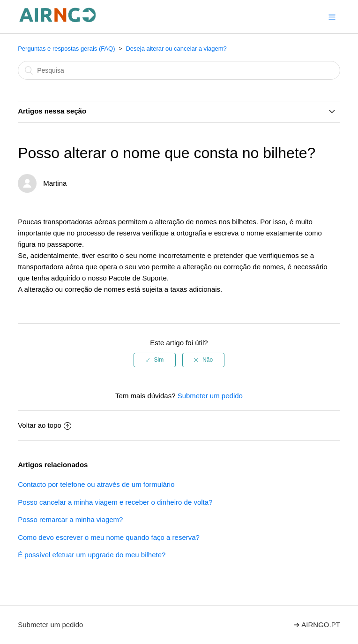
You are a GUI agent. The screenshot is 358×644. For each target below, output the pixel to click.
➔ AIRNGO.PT (317, 625)
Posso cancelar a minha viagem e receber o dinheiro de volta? (115, 502)
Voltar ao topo (45, 425)
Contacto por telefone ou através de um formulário (96, 484)
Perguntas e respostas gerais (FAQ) (66, 49)
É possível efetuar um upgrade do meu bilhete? (92, 555)
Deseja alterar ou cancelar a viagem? (176, 49)
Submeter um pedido (210, 396)
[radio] (155, 360)
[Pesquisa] (179, 70)
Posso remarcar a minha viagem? (70, 519)
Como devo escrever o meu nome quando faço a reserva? (109, 537)
